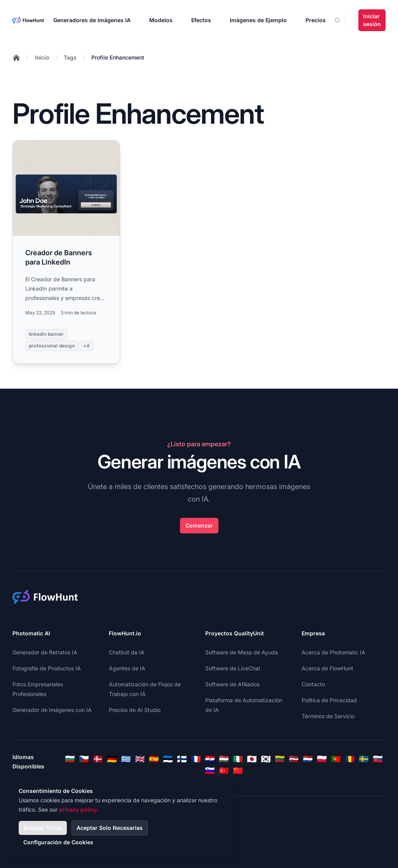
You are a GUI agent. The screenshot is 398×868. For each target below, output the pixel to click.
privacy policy (78, 809)
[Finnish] (182, 759)
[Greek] (126, 759)
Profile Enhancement (118, 57)
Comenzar (199, 525)
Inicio (42, 57)
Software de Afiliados (232, 684)
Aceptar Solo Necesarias (110, 828)
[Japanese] (252, 759)
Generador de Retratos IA (45, 652)
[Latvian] (294, 759)
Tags (70, 57)
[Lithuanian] (280, 759)
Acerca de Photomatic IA (333, 652)
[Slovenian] (210, 771)
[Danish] (98, 759)
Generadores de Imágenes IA (92, 20)
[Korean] (266, 759)
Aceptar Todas (43, 828)
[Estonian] (168, 759)
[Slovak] (378, 759)
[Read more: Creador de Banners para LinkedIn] (66, 252)
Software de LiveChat (233, 668)
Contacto (313, 684)
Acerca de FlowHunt (327, 668)
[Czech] (84, 759)
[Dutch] (308, 759)
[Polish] (322, 759)
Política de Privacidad (329, 700)
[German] (112, 759)
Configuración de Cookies (58, 842)
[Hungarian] (224, 759)
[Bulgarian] (70, 759)
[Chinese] (238, 771)
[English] (140, 759)
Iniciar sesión (372, 20)
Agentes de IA (127, 668)
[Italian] (238, 759)
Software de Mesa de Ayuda (242, 652)
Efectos (201, 20)
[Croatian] (210, 759)
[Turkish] (224, 771)
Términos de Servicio (328, 716)
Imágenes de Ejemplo (258, 20)
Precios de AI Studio (135, 710)
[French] (196, 759)
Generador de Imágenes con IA (52, 710)
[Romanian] (350, 759)
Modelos (161, 20)
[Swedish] (364, 759)
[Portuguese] (336, 759)
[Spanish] (154, 759)
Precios (316, 20)
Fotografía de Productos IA (47, 668)
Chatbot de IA (127, 652)
